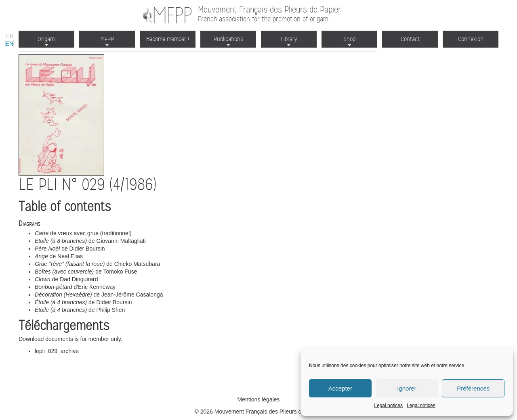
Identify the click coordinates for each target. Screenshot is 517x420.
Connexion (471, 39)
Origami (47, 41)
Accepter (340, 388)
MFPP (107, 41)
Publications (228, 41)
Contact (410, 39)
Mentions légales (258, 399)
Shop (349, 41)
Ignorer (407, 388)
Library (289, 41)
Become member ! (168, 39)
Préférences (473, 388)
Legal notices (388, 405)
